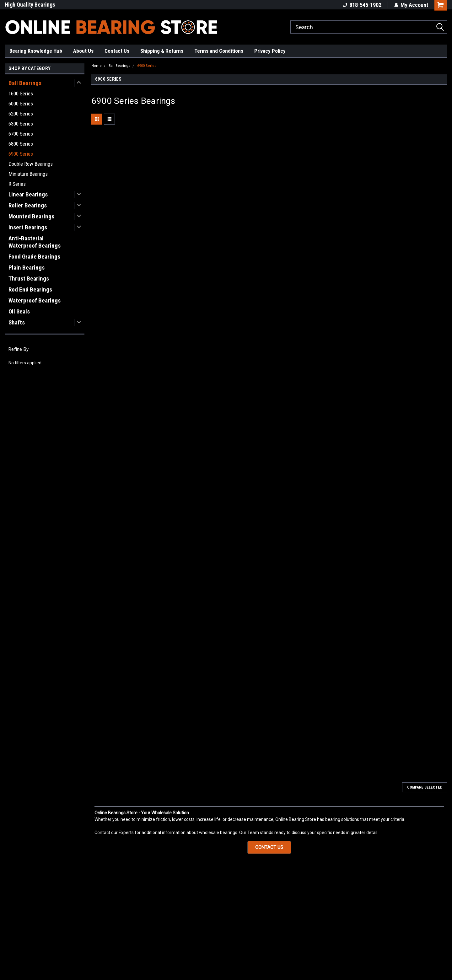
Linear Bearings (28, 194)
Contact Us (117, 51)
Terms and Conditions (219, 51)
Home (97, 66)
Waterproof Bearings (35, 300)
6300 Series (21, 124)
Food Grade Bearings (34, 257)
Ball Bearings (25, 83)
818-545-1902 (362, 5)
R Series (17, 184)
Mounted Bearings (31, 216)
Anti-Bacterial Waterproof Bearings (35, 242)
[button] (269, 847)
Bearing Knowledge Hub (36, 51)
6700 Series (21, 134)
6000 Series (21, 104)
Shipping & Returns (162, 51)
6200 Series (21, 114)
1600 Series (21, 94)
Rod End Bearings (30, 289)
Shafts (17, 322)
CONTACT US (269, 847)
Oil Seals (19, 311)
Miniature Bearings (28, 174)
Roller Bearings (28, 205)
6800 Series (21, 144)
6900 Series (21, 154)
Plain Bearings (27, 268)
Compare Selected (425, 787)
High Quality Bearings (30, 5)
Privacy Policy (270, 51)
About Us (83, 51)
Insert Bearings (28, 227)
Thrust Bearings (29, 278)
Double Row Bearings (31, 164)
